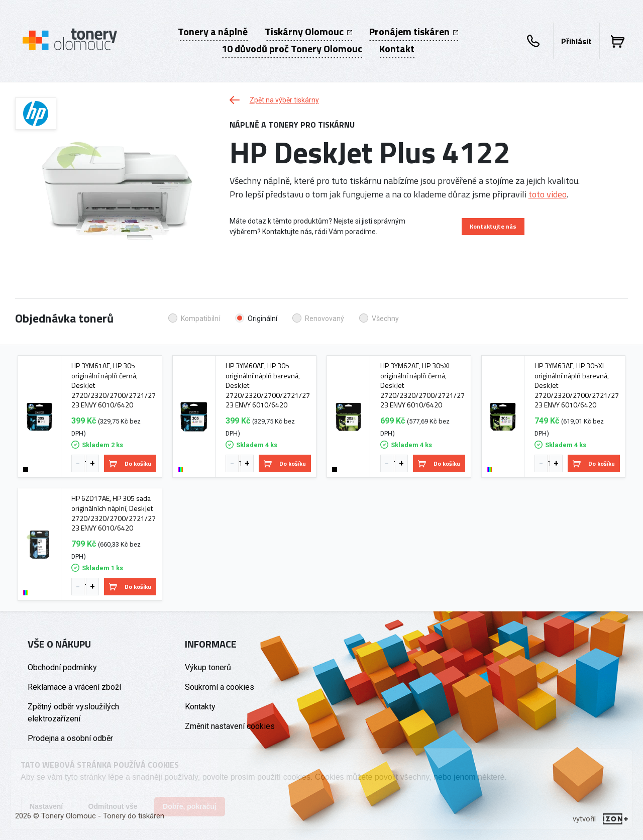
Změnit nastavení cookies (230, 726)
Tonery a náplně (213, 32)
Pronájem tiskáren (414, 32)
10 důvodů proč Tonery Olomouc (292, 49)
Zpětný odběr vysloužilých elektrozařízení (73, 713)
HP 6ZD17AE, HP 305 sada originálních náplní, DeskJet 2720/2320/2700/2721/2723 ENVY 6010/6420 (114, 513)
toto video (548, 194)
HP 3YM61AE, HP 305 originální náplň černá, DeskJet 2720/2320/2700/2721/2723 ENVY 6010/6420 (114, 385)
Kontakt (397, 49)
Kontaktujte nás (493, 226)
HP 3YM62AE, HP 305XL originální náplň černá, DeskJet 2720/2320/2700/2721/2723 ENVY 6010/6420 (422, 385)
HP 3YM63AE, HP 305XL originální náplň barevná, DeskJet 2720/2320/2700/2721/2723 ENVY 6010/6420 (577, 385)
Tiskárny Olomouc (308, 32)
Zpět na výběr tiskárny (274, 100)
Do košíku (130, 463)
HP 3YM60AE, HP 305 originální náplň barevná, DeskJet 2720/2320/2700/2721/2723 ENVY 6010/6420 (268, 385)
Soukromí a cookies (220, 687)
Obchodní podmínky (62, 667)
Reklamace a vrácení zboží (74, 687)
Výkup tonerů (208, 667)
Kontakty (200, 707)
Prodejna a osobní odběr (70, 738)
